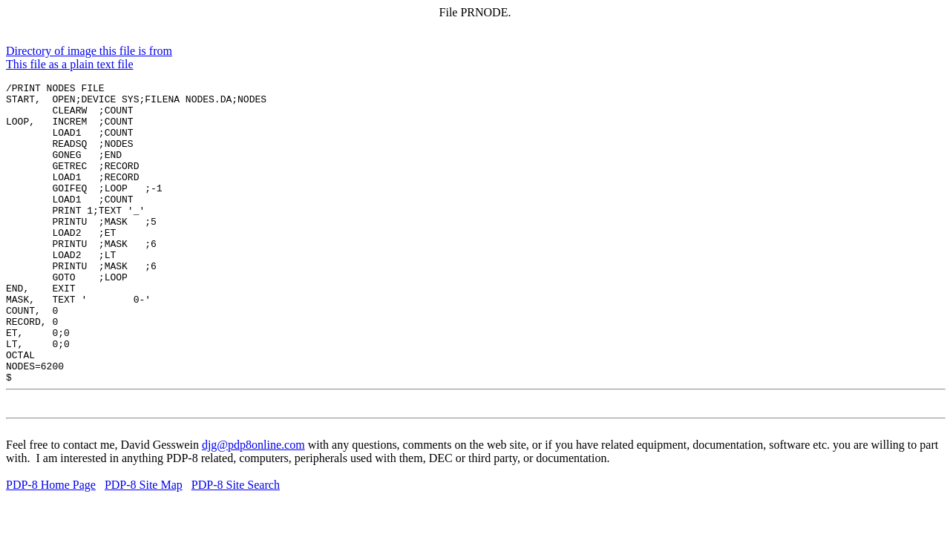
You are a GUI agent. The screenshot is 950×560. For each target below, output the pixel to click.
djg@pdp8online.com (253, 507)
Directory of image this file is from (89, 51)
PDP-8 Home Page (51, 547)
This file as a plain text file (70, 64)
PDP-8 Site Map (144, 547)
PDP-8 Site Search (236, 547)
